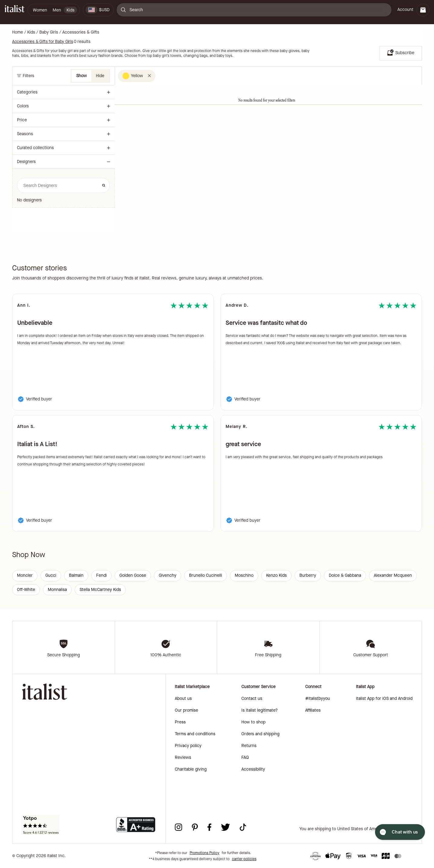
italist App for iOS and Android (384, 698)
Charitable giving (191, 769)
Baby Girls (49, 32)
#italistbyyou (318, 698)
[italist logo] (15, 10)
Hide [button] (100, 76)
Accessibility (253, 769)
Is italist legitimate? (259, 710)
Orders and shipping (260, 734)
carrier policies (244, 859)
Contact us (252, 698)
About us (183, 698)
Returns (249, 746)
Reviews (183, 757)
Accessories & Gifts (81, 32)
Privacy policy (188, 746)
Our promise (186, 710)
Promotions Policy (204, 853)
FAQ (245, 757)
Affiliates (313, 710)
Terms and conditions (195, 734)
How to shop (253, 722)
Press (180, 722)
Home (18, 32)
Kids (31, 32)
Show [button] (82, 76)
